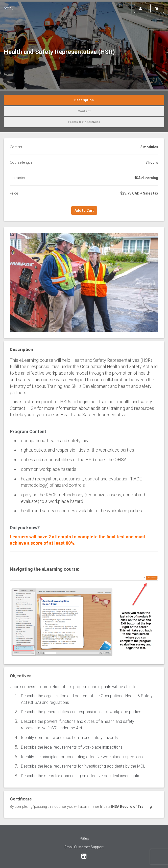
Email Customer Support (84, 847)
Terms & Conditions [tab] (84, 122)
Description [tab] (84, 100)
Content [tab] (84, 111)
